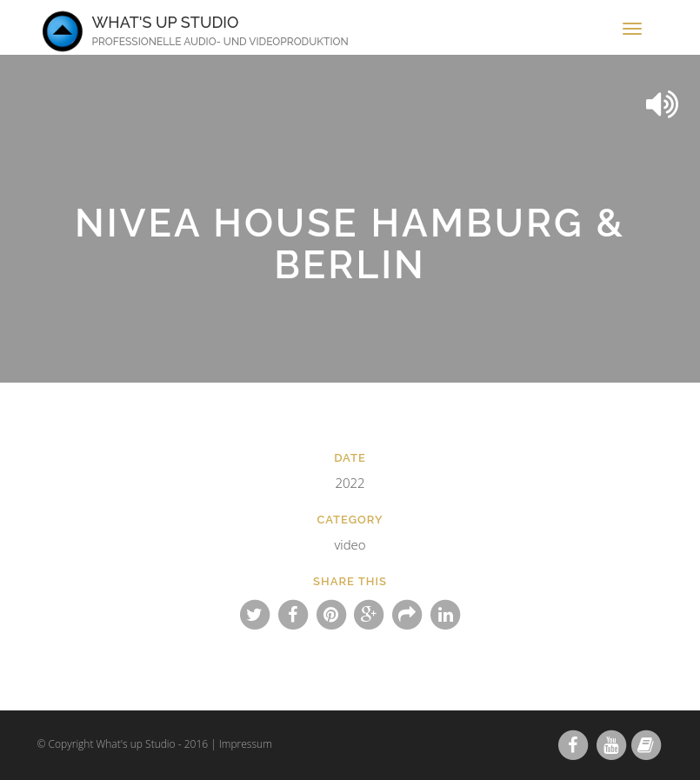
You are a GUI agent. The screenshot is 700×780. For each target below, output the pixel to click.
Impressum (246, 744)
